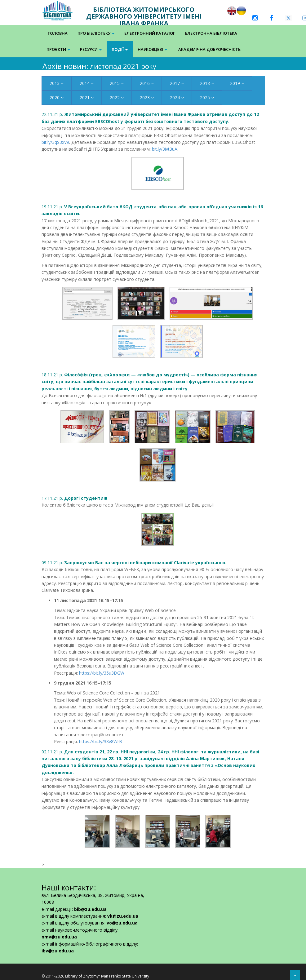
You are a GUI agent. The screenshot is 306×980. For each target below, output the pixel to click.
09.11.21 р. (134, 563)
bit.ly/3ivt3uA (165, 149)
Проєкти (58, 49)
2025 (207, 98)
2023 (147, 98)
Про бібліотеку (96, 33)
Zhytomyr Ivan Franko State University (116, 976)
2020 (57, 98)
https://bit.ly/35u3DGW (102, 673)
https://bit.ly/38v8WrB (101, 741)
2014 (87, 83)
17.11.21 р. (74, 498)
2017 (177, 83)
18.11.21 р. (150, 382)
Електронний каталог (150, 33)
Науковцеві (152, 49)
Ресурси (91, 49)
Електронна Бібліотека (211, 33)
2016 (147, 83)
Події (120, 49)
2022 (117, 98)
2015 (117, 83)
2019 (237, 83)
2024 (177, 98)
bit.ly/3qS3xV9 (55, 142)
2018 (207, 83)
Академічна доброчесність (209, 49)
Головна (58, 33)
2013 (57, 83)
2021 (87, 98)
